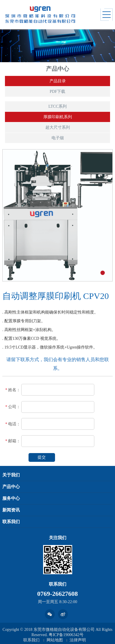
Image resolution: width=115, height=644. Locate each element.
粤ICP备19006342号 (66, 635)
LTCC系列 (57, 106)
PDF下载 (58, 92)
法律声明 (78, 640)
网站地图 (55, 640)
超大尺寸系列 (58, 127)
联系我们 (31, 640)
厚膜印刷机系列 (58, 117)
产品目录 (58, 81)
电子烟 (58, 138)
